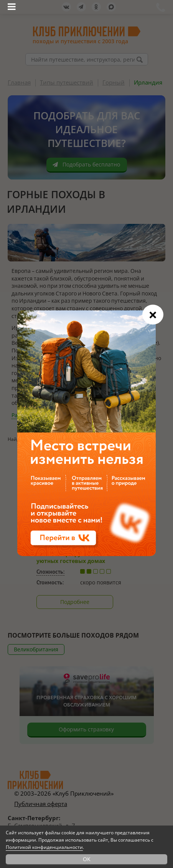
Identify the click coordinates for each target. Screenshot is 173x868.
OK (87, 859)
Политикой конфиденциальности (44, 847)
